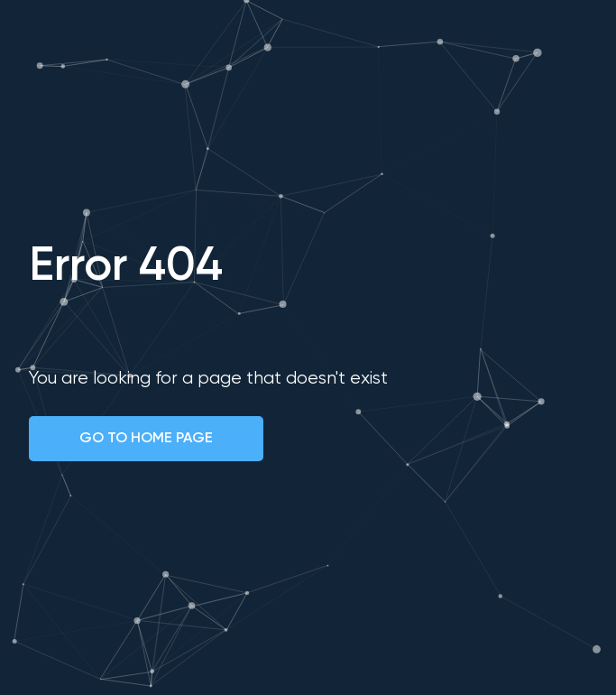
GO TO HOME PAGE (146, 439)
